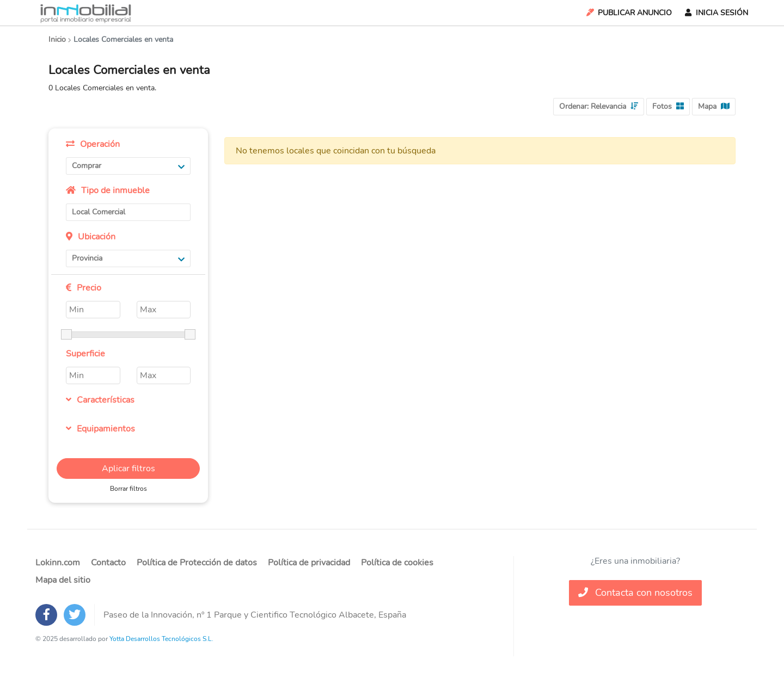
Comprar (128, 166)
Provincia (128, 258)
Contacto (108, 563)
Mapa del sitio (63, 580)
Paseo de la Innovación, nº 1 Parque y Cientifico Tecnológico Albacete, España (255, 615)
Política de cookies (397, 563)
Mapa (714, 106)
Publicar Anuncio (628, 13)
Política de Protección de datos (197, 563)
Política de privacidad (309, 563)
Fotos (668, 106)
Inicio (57, 39)
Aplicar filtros (128, 469)
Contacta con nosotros (635, 593)
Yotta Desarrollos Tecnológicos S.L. (161, 639)
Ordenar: (599, 106)
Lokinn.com (58, 563)
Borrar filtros (128, 489)
